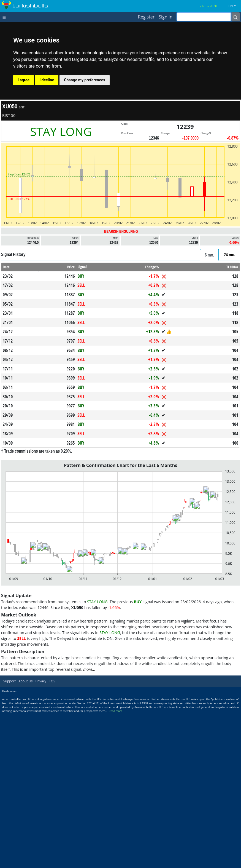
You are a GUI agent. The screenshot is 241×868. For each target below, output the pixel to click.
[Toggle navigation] (5, 17)
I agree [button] (24, 80)
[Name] (235, 17)
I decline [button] (47, 80)
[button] (234, 6)
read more (116, 711)
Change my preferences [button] (84, 80)
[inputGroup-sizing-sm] (204, 17)
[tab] (209, 255)
